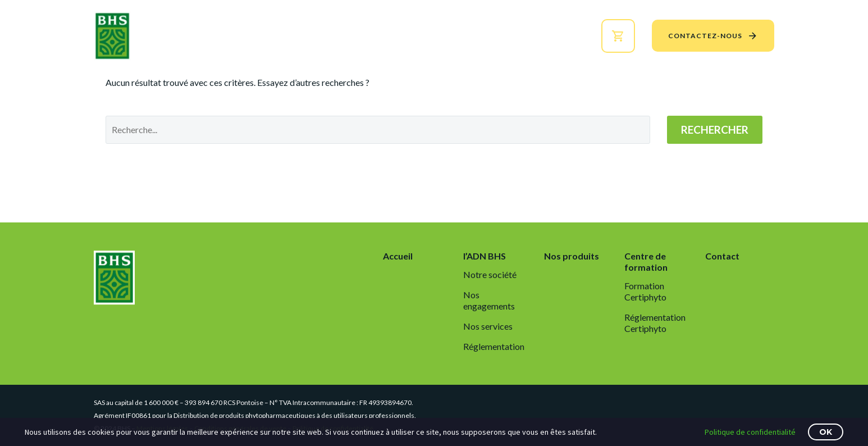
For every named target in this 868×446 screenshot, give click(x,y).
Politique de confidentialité (750, 432)
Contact (722, 256)
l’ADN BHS (334, 36)
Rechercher (715, 129)
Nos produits (408, 36)
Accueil (275, 36)
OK (826, 432)
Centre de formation (513, 36)
